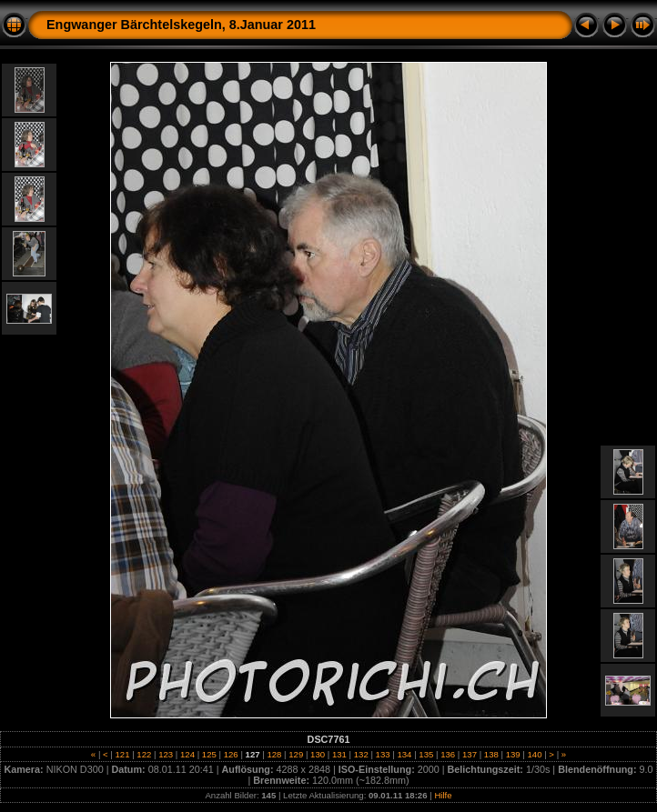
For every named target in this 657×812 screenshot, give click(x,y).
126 (231, 754)
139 (513, 754)
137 (469, 754)
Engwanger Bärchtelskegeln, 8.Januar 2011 (181, 25)
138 (491, 754)
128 (274, 754)
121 (122, 754)
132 (361, 754)
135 (426, 754)
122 (144, 754)
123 (166, 754)
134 (404, 754)
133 (383, 754)
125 (209, 754)
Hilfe (443, 795)
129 (296, 754)
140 (535, 754)
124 (187, 754)
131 (339, 754)
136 (447, 754)
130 (317, 754)
